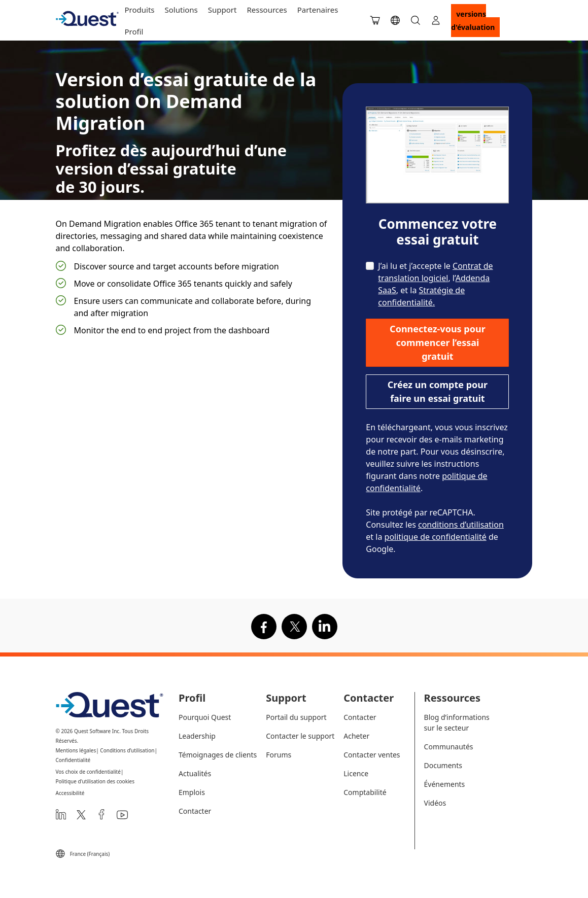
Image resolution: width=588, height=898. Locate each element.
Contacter (195, 811)
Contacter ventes (372, 755)
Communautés (449, 747)
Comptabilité (365, 792)
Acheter (356, 736)
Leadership (197, 736)
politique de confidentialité (436, 537)
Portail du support (296, 717)
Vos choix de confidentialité (88, 772)
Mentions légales (76, 750)
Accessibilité (70, 793)
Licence (356, 773)
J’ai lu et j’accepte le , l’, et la (435, 284)
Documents (443, 765)
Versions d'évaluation (473, 21)
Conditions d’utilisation (127, 750)
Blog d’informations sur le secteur (457, 722)
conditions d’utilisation (461, 525)
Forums (279, 755)
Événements (445, 784)
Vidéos (435, 803)
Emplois (192, 792)
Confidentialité (73, 760)
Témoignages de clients (218, 755)
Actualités (195, 773)
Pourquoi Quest (205, 717)
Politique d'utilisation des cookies (95, 781)
